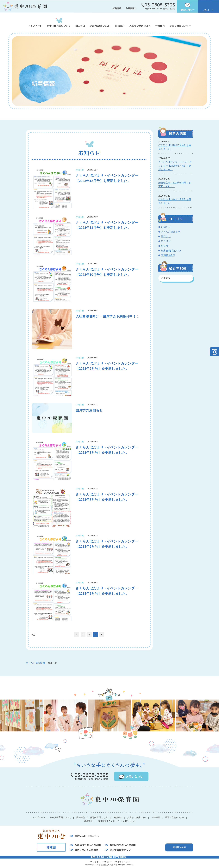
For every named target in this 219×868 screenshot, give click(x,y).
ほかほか (166, 241)
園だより (166, 236)
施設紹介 (120, 26)
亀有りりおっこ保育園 (86, 850)
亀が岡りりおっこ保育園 (123, 845)
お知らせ (166, 227)
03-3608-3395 (160, 5)
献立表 (165, 246)
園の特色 (80, 26)
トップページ (35, 26)
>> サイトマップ (122, 862)
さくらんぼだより (171, 232)
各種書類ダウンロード (109, 821)
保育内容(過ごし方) (100, 26)
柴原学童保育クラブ (120, 850)
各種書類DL (131, 8)
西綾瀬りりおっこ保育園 (88, 845)
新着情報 (117, 8)
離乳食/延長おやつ (171, 251)
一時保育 (160, 26)
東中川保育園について (59, 26)
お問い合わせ (188, 10)
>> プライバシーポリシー (101, 862)
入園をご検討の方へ (140, 26)
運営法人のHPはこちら (87, 836)
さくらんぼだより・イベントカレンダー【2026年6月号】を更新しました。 (175, 166)
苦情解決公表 (168, 255)
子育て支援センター (180, 26)
